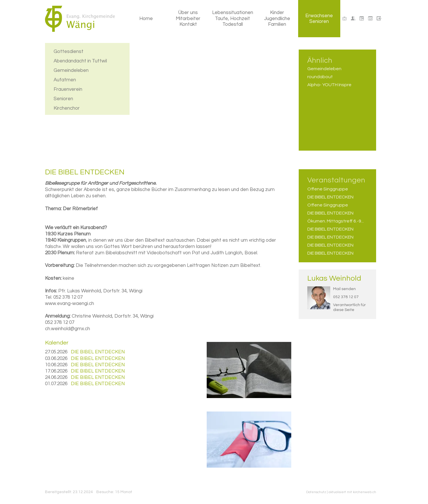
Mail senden (344, 289)
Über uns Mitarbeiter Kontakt (188, 18)
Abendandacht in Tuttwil (80, 60)
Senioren (63, 98)
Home (146, 19)
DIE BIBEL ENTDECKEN (330, 197)
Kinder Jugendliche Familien (277, 18)
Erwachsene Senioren (319, 19)
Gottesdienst (69, 51)
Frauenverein (68, 89)
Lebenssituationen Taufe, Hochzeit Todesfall (233, 18)
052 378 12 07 (346, 297)
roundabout (320, 77)
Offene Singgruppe (328, 189)
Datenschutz (316, 492)
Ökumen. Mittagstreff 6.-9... (336, 221)
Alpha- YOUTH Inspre (329, 85)
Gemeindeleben (71, 70)
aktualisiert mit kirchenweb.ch (352, 492)
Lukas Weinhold (334, 278)
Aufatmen (65, 79)
